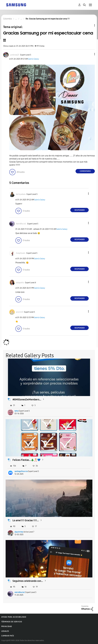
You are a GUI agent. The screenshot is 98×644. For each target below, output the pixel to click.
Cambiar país (8, 636)
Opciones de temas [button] (90, 25)
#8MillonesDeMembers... (27, 399)
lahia (16, 411)
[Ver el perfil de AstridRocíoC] (21, 224)
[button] (90, 54)
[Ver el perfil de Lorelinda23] (14, 55)
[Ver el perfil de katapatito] (20, 283)
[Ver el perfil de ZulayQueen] (21, 253)
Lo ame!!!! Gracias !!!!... (26, 520)
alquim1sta (19, 532)
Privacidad (7, 626)
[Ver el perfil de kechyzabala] (21, 194)
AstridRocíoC (20, 592)
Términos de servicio (12, 622)
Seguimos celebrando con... (28, 581)
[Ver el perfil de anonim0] (19, 312)
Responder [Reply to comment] (80, 210)
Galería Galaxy (33, 59)
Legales (5, 631)
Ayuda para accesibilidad (14, 617)
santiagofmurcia (21, 471)
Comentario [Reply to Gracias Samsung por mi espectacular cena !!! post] (85, 171)
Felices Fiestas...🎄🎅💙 (26, 460)
